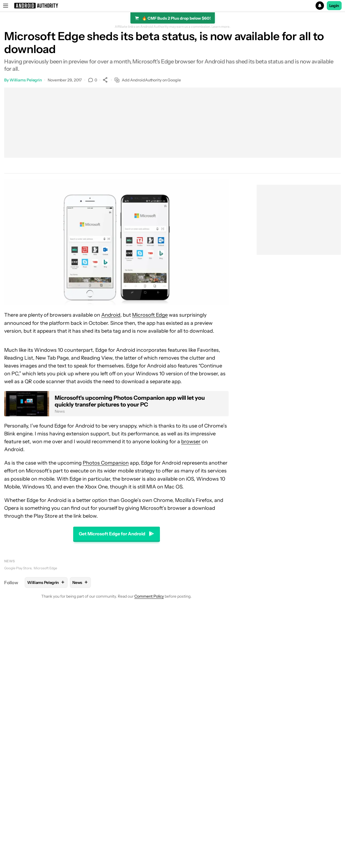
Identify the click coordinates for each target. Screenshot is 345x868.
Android (111, 315)
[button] (173, 6)
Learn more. (221, 27)
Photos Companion (106, 463)
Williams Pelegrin (26, 80)
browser (191, 442)
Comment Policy (149, 596)
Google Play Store (18, 568)
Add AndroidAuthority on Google (148, 80)
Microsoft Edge (150, 315)
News (10, 561)
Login (334, 6)
